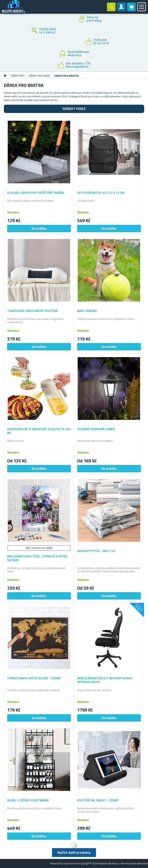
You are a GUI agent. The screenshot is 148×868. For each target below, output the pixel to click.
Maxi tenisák (87, 311)
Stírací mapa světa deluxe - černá (34, 678)
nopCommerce (71, 863)
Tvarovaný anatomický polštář (32, 311)
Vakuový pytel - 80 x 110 (96, 551)
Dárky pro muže (39, 76)
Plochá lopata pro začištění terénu (36, 193)
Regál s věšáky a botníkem (28, 800)
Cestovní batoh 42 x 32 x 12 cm (101, 193)
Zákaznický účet (121, 10)
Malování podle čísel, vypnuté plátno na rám (37, 558)
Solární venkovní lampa (96, 429)
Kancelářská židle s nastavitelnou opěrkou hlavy (105, 680)
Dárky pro (18, 76)
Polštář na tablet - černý (98, 800)
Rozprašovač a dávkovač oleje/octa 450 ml (39, 431)
